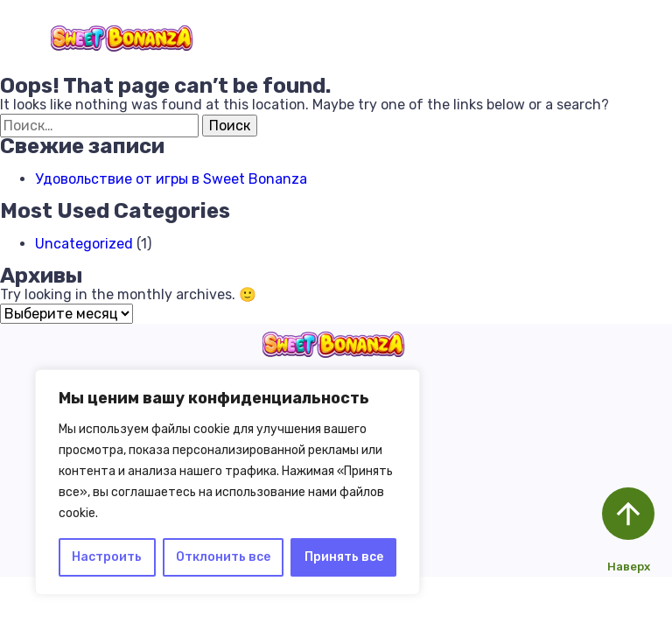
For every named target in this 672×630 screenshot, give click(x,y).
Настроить (107, 557)
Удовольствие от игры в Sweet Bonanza (171, 179)
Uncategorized (84, 244)
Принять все (344, 557)
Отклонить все (223, 557)
